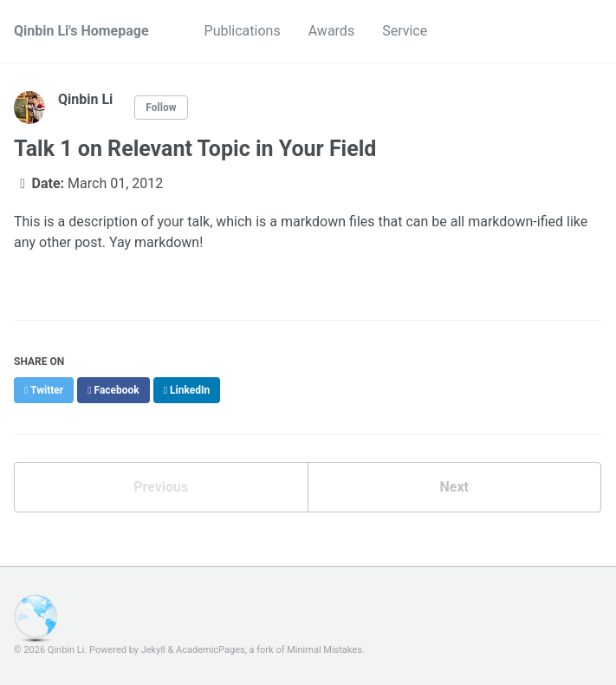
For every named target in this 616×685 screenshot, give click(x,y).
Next (454, 487)
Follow (161, 108)
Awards (331, 31)
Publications (243, 31)
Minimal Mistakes (324, 650)
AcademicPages (211, 650)
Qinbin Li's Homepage (81, 31)
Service (405, 31)
